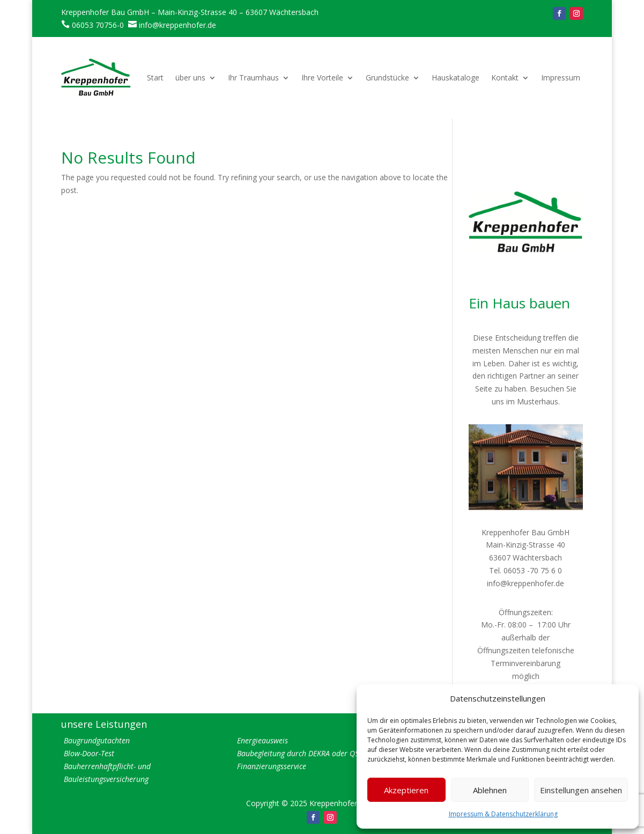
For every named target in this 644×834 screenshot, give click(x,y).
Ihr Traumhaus (253, 78)
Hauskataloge (456, 78)
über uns (190, 78)
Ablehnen (490, 790)
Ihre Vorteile (322, 78)
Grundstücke (387, 78)
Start (155, 78)
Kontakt (505, 78)
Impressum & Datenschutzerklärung (503, 814)
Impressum (561, 78)
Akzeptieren (406, 790)
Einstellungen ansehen (581, 790)
